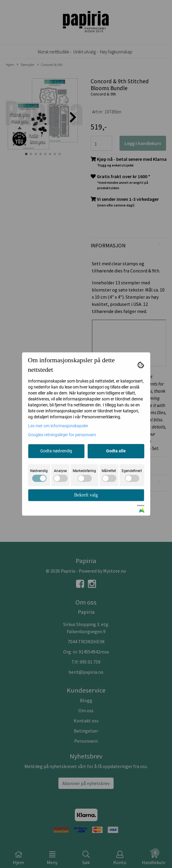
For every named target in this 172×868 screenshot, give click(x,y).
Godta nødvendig (56, 451)
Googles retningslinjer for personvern (62, 435)
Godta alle (116, 451)
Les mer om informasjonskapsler (58, 426)
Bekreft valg (86, 495)
